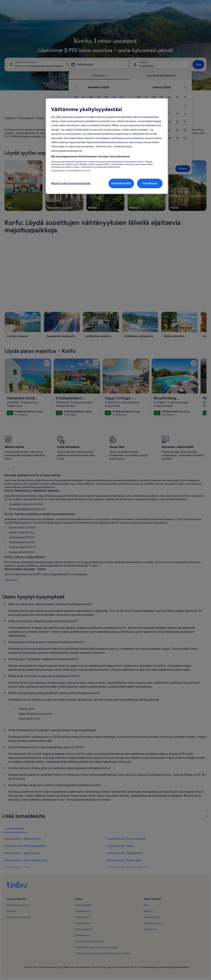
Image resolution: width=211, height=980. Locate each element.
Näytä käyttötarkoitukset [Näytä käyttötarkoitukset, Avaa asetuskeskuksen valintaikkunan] (71, 183)
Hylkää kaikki (121, 183)
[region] (107, 146)
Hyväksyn (150, 183)
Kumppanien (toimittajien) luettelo (71, 171)
